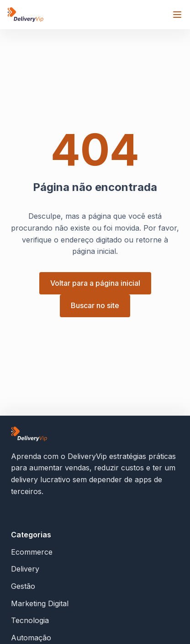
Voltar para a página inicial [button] (95, 283)
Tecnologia (30, 620)
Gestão (23, 586)
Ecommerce (32, 552)
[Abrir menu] (177, 15)
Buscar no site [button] (95, 305)
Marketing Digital (40, 603)
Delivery (25, 569)
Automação (31, 638)
